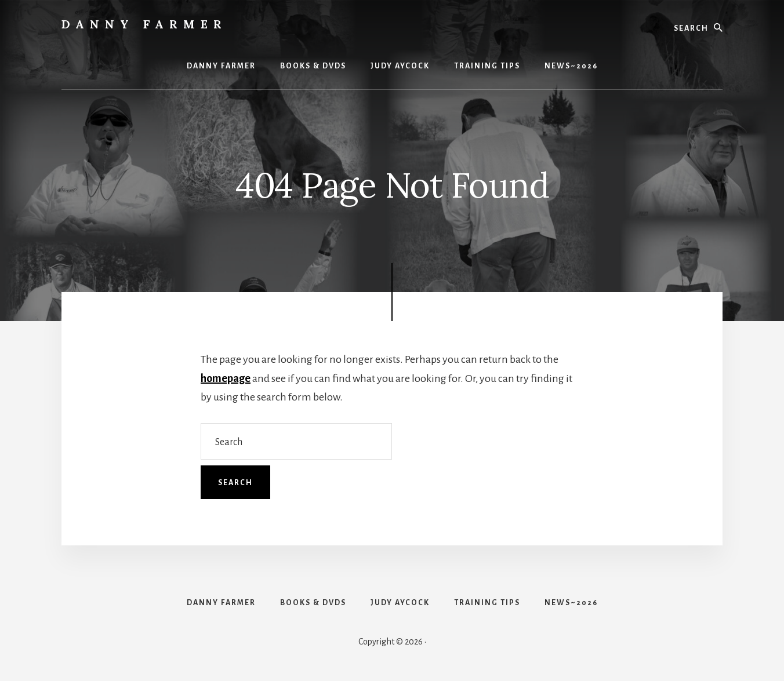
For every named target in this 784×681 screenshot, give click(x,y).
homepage (226, 378)
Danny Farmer (144, 24)
